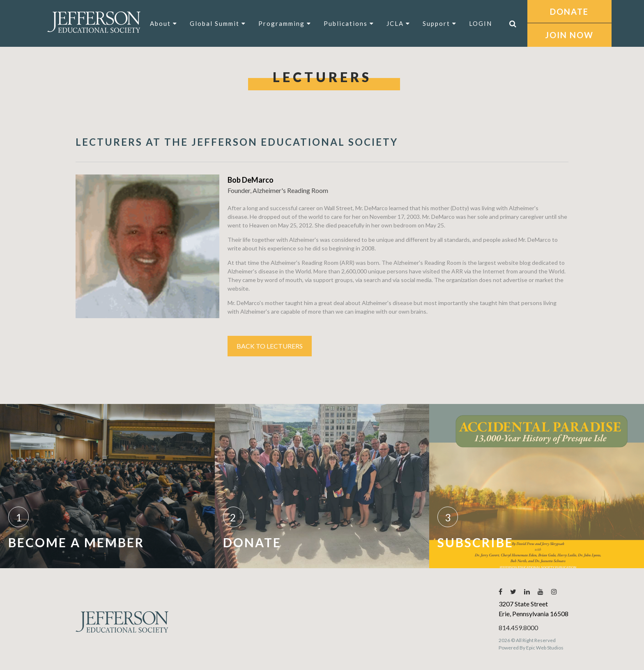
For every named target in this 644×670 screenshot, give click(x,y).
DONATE (569, 11)
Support (440, 23)
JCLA (398, 23)
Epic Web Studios (545, 648)
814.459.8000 (518, 628)
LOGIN (481, 23)
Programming (285, 23)
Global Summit (218, 23)
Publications (349, 23)
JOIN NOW (569, 35)
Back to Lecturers (270, 346)
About (164, 23)
